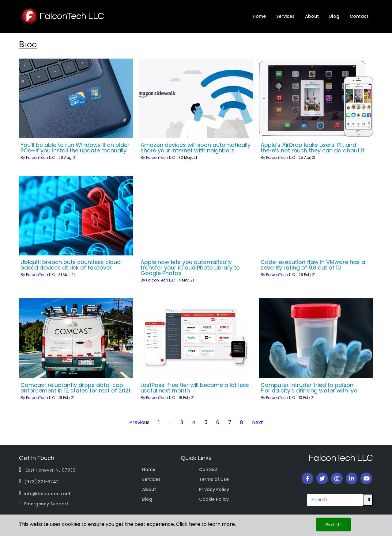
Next (258, 422)
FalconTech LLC (41, 157)
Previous (139, 422)
